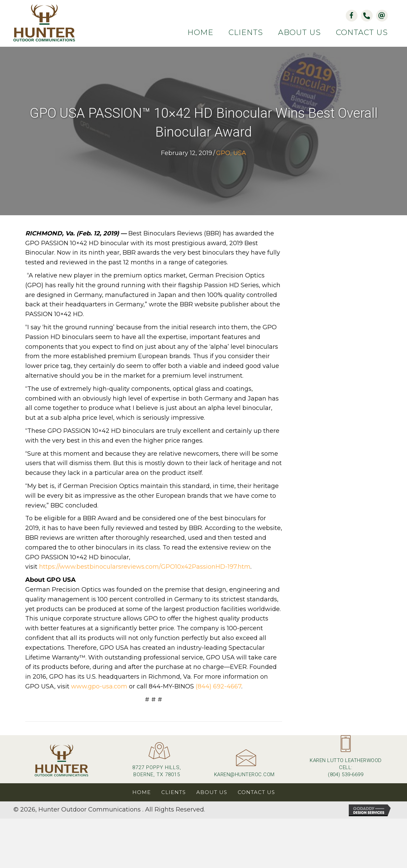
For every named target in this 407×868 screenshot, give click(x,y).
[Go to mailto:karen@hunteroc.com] (244, 767)
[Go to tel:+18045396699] (346, 760)
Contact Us (256, 792)
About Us (212, 792)
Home (142, 792)
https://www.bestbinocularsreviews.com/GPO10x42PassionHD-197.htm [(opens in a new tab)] (145, 567)
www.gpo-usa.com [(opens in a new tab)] (99, 687)
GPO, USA (231, 154)
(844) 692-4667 (218, 687)
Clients (174, 792)
